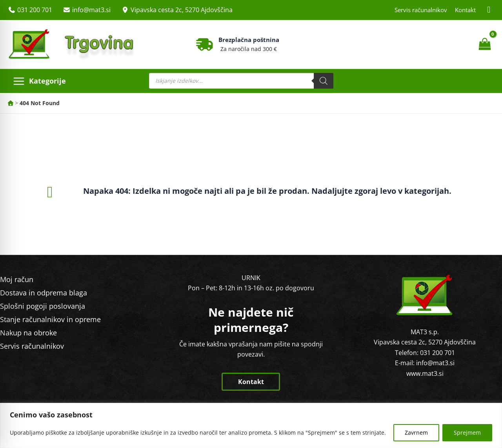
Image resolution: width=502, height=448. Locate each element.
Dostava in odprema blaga (44, 293)
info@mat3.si (91, 10)
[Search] (324, 81)
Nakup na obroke (28, 333)
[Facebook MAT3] (489, 10)
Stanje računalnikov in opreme (50, 319)
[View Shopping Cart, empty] (485, 44)
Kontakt (465, 10)
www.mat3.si (425, 373)
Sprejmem (467, 433)
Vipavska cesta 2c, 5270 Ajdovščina (182, 10)
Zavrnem (416, 433)
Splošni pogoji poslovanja (43, 306)
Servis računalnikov (421, 10)
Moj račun (17, 279)
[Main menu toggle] (39, 81)
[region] (251, 425)
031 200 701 (35, 10)
